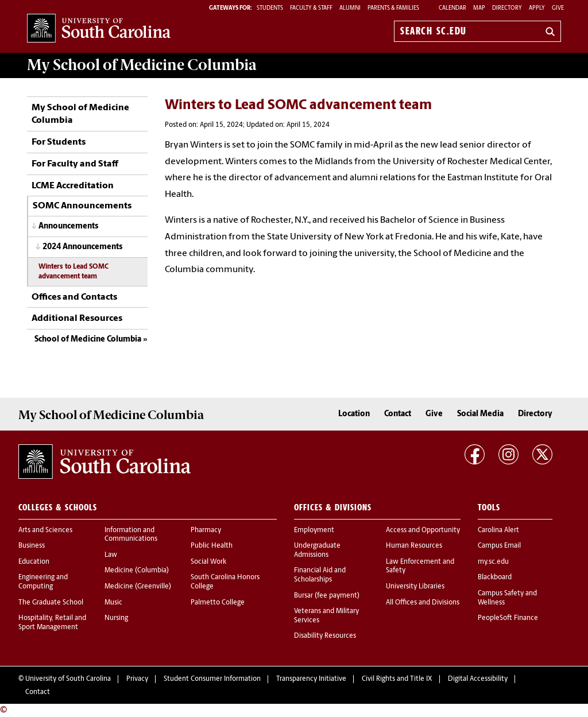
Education (34, 562)
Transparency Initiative (311, 679)
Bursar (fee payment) (327, 596)
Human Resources (414, 546)
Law (111, 555)
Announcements (68, 226)
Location (354, 414)
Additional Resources (77, 319)
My (142, 65)
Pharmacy (206, 530)
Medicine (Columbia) (137, 571)
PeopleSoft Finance (508, 618)
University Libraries (415, 587)
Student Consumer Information (212, 679)
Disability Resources (325, 636)
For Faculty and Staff (75, 164)
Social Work (208, 562)
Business (32, 546)
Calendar (452, 8)
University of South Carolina (68, 679)
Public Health (212, 546)
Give (558, 8)
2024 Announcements (82, 247)
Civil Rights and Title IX (397, 679)
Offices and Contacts (74, 297)
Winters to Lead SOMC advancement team (73, 272)
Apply (537, 8)
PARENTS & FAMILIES (393, 8)
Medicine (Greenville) (138, 587)
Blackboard (495, 578)
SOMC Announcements (82, 206)
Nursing (116, 618)
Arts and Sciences (45, 530)
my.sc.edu (493, 562)
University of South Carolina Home (99, 29)
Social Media (480, 414)
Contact (398, 414)
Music (113, 603)
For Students (59, 142)
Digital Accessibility (478, 679)
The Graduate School (51, 603)
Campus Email (499, 546)
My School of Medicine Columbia (80, 114)
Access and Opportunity (423, 530)
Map (479, 8)
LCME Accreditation (73, 186)
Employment (314, 530)
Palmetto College (218, 603)
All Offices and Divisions (423, 603)
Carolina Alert (498, 530)
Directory (507, 8)
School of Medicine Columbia (88, 340)
